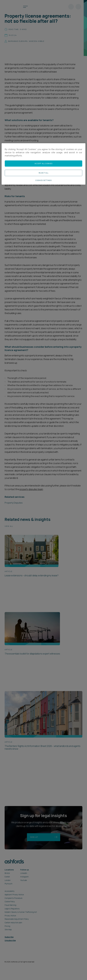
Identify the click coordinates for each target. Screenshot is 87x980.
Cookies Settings (43, 180)
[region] (43, 164)
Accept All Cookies (43, 164)
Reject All (43, 173)
